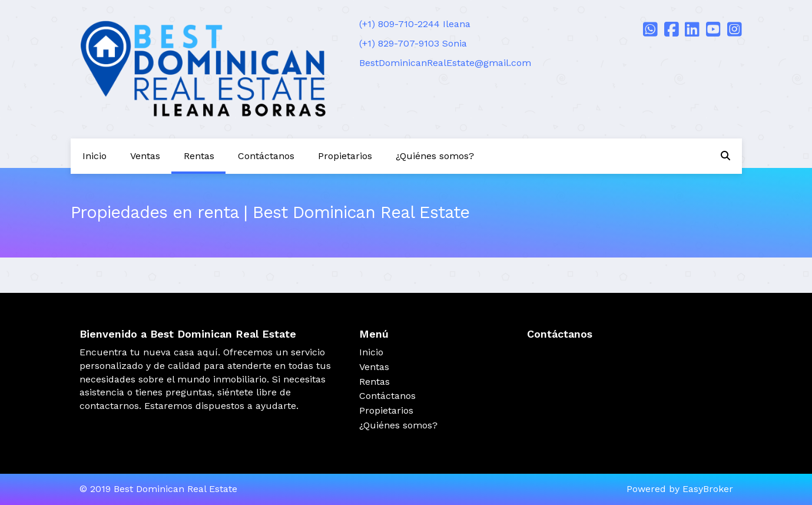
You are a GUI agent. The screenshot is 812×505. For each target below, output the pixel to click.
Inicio (95, 156)
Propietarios (345, 156)
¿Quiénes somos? (435, 156)
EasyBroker (708, 489)
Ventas (145, 156)
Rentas (199, 156)
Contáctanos (266, 156)
